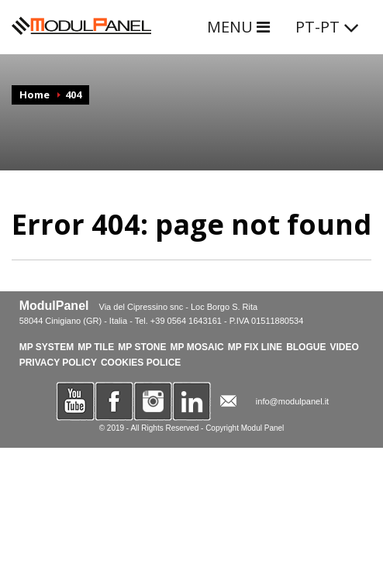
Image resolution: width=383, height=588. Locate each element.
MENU (238, 27)
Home (35, 95)
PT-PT (328, 27)
